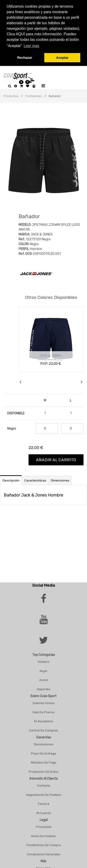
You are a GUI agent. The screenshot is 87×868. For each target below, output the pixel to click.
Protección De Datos (44, 771)
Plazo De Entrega (44, 753)
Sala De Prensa (43, 712)
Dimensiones (60, 480)
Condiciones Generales (44, 854)
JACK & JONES (50, 355)
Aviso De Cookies (43, 836)
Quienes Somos (44, 703)
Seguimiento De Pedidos (44, 794)
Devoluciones (44, 744)
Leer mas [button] (31, 46)
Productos (11, 96)
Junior (44, 679)
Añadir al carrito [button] (56, 459)
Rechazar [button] (25, 58)
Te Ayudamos (43, 721)
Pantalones (34, 96)
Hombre (43, 661)
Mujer (44, 670)
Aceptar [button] (62, 58)
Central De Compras (43, 730)
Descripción (11, 480)
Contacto (44, 785)
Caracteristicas (35, 480)
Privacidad (44, 826)
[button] (21, 382)
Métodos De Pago (44, 762)
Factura (44, 803)
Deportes (44, 689)
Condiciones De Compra (43, 845)
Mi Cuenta (44, 813)
